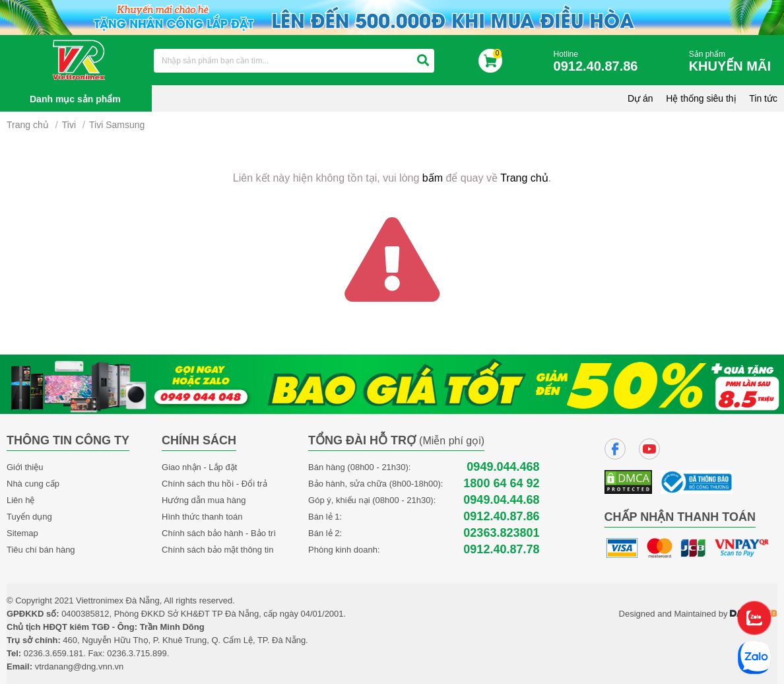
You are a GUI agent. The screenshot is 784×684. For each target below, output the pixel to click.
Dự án (640, 98)
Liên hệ (20, 500)
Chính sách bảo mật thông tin (217, 550)
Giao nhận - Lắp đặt (199, 467)
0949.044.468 (503, 467)
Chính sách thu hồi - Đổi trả (214, 484)
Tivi (69, 125)
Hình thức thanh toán (202, 517)
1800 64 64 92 (501, 484)
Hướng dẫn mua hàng (204, 500)
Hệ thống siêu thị (701, 98)
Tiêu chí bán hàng (41, 550)
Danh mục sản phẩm (75, 99)
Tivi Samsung (117, 125)
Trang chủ (28, 125)
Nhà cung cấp (33, 484)
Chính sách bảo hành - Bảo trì (219, 533)
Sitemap (22, 533)
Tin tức (763, 98)
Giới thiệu (25, 467)
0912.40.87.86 (501, 517)
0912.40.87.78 (501, 550)
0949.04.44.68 (501, 500)
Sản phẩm (733, 62)
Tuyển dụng (29, 517)
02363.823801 (501, 533)
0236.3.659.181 (53, 653)
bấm (433, 178)
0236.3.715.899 (137, 653)
